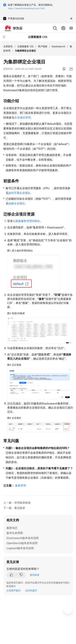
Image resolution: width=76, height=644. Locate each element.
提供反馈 (35, 575)
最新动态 (12, 528)
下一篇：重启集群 (14, 508)
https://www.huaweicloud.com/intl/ (26, 8)
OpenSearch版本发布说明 (22, 543)
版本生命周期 (15, 533)
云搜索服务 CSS (25, 46)
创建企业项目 (17, 203)
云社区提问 (31, 591)
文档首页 (8, 46)
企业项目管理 (22, 118)
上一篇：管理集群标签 (17, 503)
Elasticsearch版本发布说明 (23, 538)
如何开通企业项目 (19, 193)
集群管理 (21, 485)
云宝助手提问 (13, 591)
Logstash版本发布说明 (20, 548)
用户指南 (43, 46)
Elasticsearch (59, 46)
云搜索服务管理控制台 (26, 221)
